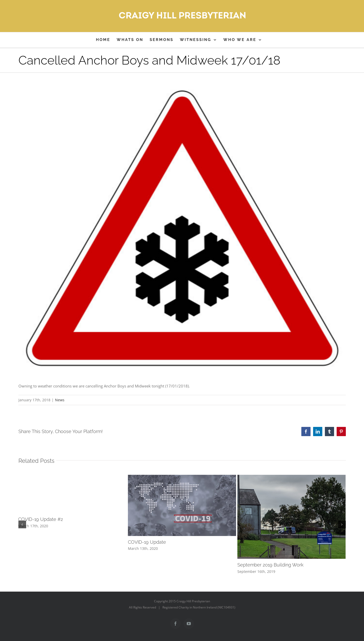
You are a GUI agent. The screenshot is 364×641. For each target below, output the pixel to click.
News (60, 400)
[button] (22, 524)
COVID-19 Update (147, 542)
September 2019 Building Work (270, 565)
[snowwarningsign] (182, 228)
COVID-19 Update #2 (41, 519)
